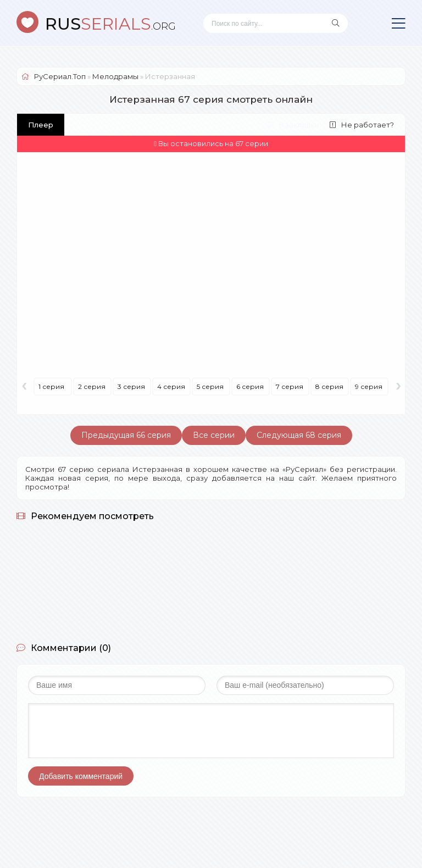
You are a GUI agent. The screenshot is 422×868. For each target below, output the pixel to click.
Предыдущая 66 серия (126, 435)
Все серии (214, 435)
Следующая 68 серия (299, 435)
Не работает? (362, 125)
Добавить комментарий (81, 776)
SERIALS (110, 24)
